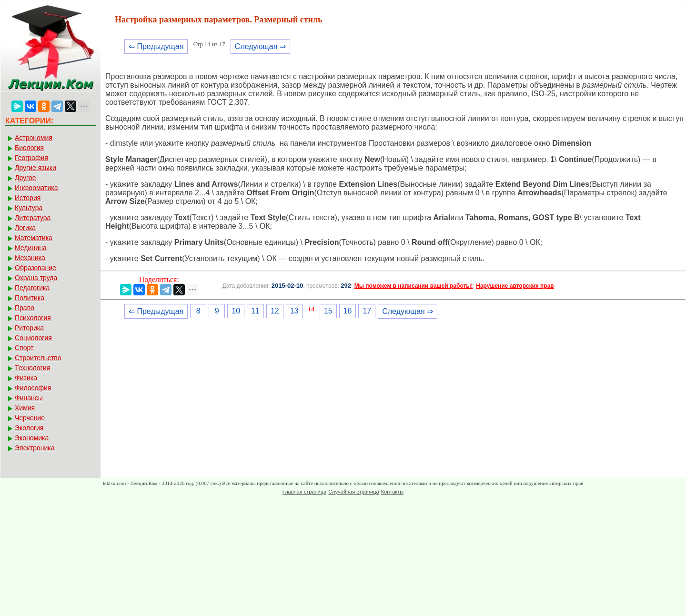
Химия (25, 408)
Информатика (36, 188)
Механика (30, 258)
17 (367, 311)
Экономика (32, 438)
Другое (25, 178)
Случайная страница (353, 492)
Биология (29, 148)
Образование (35, 268)
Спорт (24, 348)
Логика (25, 228)
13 (294, 311)
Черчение (30, 418)
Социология (33, 338)
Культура (29, 208)
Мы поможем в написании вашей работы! (414, 286)
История (28, 198)
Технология (32, 368)
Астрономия (34, 138)
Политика (30, 298)
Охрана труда (36, 278)
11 (255, 311)
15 (328, 311)
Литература (33, 218)
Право (25, 308)
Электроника (35, 448)
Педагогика (32, 288)
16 (348, 311)
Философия (33, 388)
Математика (34, 238)
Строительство (38, 358)
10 (236, 311)
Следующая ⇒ (260, 46)
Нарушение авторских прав (515, 286)
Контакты (393, 492)
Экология (29, 428)
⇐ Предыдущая (156, 46)
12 (275, 311)
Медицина (31, 248)
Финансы (29, 398)
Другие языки (35, 168)
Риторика (29, 328)
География (31, 158)
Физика (26, 378)
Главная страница (304, 492)
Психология (33, 318)
